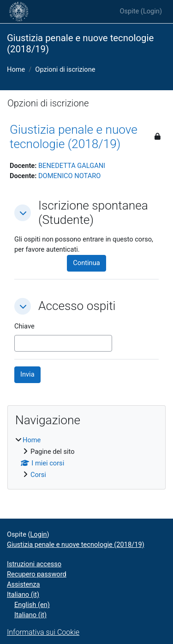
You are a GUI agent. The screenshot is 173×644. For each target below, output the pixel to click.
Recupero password (37, 574)
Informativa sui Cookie (43, 632)
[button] (23, 213)
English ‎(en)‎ (32, 605)
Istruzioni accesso (34, 564)
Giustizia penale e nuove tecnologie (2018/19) (74, 137)
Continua (86, 263)
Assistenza (24, 584)
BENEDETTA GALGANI (72, 166)
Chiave (24, 326)
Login (151, 11)
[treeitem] (86, 458)
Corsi (38, 475)
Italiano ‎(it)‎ (23, 594)
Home (16, 69)
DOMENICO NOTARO (69, 176)
